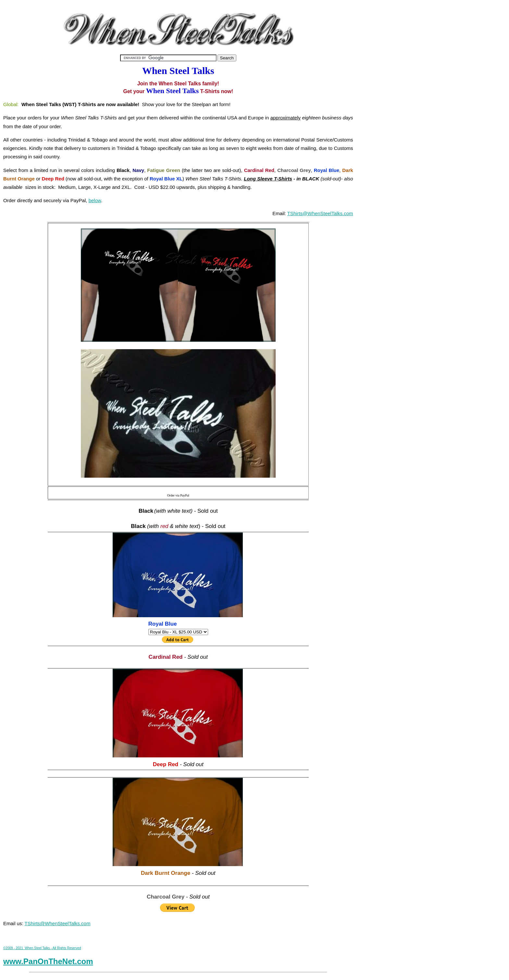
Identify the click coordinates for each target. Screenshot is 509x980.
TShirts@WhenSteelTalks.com (320, 213)
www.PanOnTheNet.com (48, 961)
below (95, 200)
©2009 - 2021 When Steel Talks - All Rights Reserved (42, 948)
